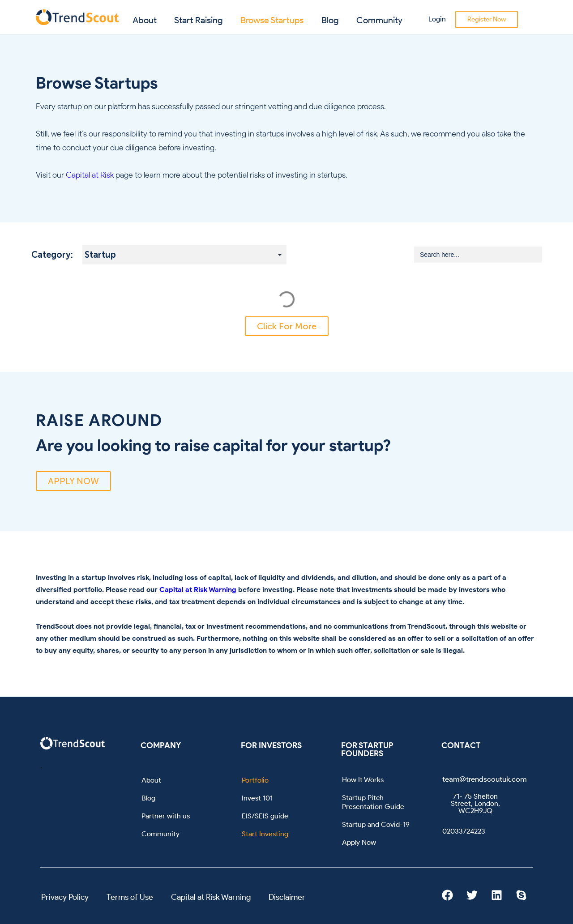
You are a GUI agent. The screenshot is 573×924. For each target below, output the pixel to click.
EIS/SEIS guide (265, 816)
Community (379, 20)
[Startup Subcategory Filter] (184, 255)
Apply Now (359, 842)
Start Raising (199, 20)
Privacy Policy (65, 897)
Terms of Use (130, 897)
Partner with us (166, 816)
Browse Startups (272, 20)
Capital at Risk (90, 175)
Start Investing (265, 834)
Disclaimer (287, 897)
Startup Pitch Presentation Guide (373, 802)
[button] (287, 326)
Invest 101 (257, 798)
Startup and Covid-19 (376, 824)
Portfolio (255, 780)
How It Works (363, 780)
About (145, 20)
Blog (330, 20)
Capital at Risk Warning (198, 590)
